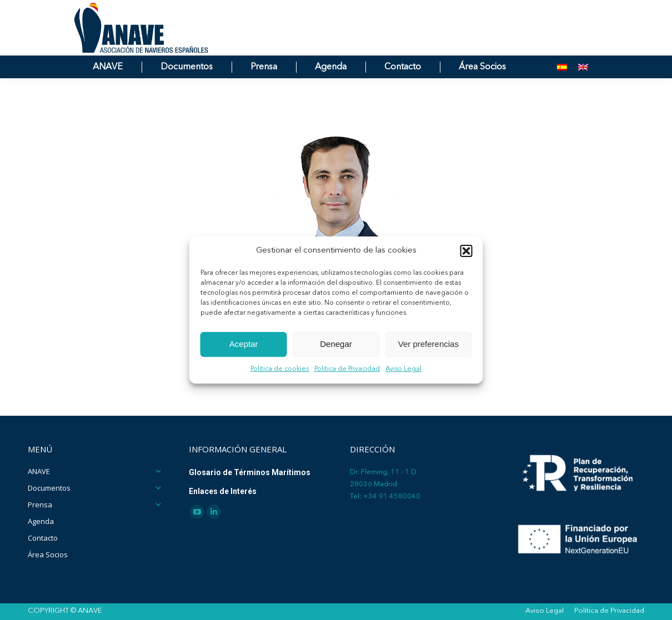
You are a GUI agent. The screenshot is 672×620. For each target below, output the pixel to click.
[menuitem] (562, 87)
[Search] (525, 10)
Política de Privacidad (347, 369)
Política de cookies (280, 369)
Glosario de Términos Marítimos (250, 472)
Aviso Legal (403, 369)
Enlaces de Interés (223, 491)
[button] (467, 251)
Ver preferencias (428, 344)
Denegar (336, 344)
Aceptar (244, 344)
